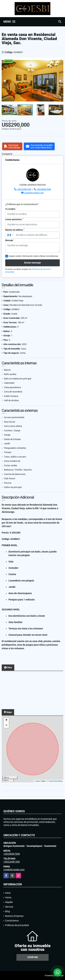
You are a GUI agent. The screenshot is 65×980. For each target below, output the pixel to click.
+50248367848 (44, 189)
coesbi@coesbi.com (34, 193)
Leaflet (37, 781)
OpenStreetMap (56, 781)
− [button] (6, 725)
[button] (60, 61)
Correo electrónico (14, 219)
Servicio (9, 907)
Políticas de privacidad (17, 925)
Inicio (8, 893)
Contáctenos (12, 921)
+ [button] (6, 720)
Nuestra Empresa (14, 916)
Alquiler (9, 902)
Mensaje (10, 240)
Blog (7, 911)
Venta (8, 897)
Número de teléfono (15, 230)
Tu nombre (11, 209)
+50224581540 (24, 189)
